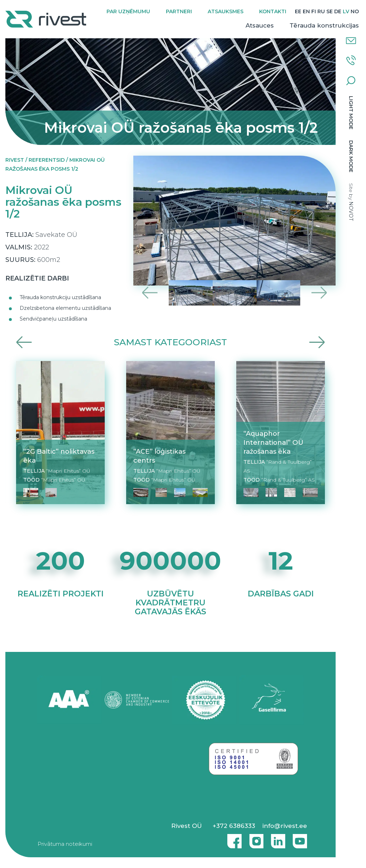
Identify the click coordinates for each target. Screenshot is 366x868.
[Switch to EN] (306, 12)
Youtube (300, 838)
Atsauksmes (226, 11)
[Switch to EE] (298, 12)
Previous (150, 293)
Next (319, 293)
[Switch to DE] (338, 12)
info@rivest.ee (285, 826)
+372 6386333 (234, 826)
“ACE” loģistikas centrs (159, 456)
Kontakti (273, 11)
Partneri (179, 11)
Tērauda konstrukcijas (324, 25)
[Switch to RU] (321, 12)
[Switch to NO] (355, 12)
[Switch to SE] (330, 12)
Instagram (254, 838)
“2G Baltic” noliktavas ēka (59, 456)
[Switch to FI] (314, 12)
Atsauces (260, 25)
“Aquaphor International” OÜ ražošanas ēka (273, 442)
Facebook (233, 838)
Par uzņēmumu (128, 11)
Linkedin (276, 838)
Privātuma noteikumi (65, 844)
